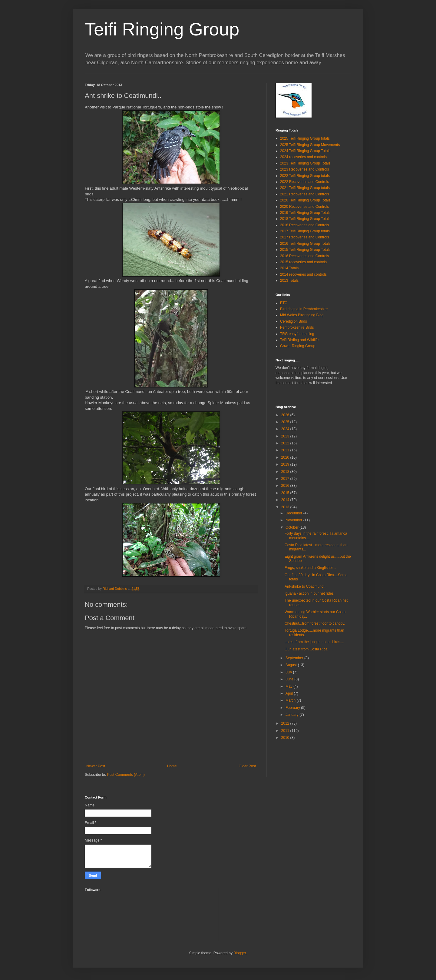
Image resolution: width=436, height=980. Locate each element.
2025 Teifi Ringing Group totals (305, 138)
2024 (286, 429)
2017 (286, 479)
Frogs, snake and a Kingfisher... (310, 568)
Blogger (240, 953)
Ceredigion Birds (294, 321)
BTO (284, 303)
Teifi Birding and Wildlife (299, 340)
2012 (286, 723)
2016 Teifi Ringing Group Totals (305, 244)
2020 (286, 457)
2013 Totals (289, 281)
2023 (286, 436)
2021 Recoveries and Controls (304, 194)
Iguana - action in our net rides (309, 593)
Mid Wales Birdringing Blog (302, 315)
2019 (286, 464)
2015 (286, 493)
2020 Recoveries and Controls (304, 207)
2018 (286, 472)
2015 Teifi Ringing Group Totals (305, 250)
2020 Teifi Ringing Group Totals (305, 200)
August (292, 665)
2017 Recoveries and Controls (304, 237)
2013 (286, 507)
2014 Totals (289, 268)
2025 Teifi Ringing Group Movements (310, 145)
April (290, 693)
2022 (286, 443)
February (293, 708)
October (292, 527)
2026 (286, 415)
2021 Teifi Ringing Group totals (305, 188)
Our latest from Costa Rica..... (309, 649)
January (292, 715)
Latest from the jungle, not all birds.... (314, 642)
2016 (286, 486)
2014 (286, 500)
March (291, 700)
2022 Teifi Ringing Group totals (305, 176)
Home (172, 766)
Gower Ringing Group (298, 346)
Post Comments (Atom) (126, 775)
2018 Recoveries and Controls (304, 225)
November (294, 520)
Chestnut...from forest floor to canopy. (315, 623)
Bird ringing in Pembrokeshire (304, 309)
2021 (286, 450)
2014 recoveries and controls (303, 274)
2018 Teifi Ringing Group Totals (305, 219)
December (294, 513)
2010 (286, 738)
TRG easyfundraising (297, 334)
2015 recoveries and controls (303, 262)
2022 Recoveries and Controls (304, 182)
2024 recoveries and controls (303, 157)
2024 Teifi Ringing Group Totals (305, 151)
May (289, 686)
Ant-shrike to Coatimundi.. (306, 586)
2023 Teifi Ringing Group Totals (305, 163)
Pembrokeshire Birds (297, 327)
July (289, 672)
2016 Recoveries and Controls (304, 256)
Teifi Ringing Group (162, 29)
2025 (286, 422)
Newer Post (96, 766)
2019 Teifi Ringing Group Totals (305, 213)
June (290, 679)
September (295, 658)
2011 (286, 731)
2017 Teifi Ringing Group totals (305, 231)
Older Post (247, 766)
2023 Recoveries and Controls (304, 169)
